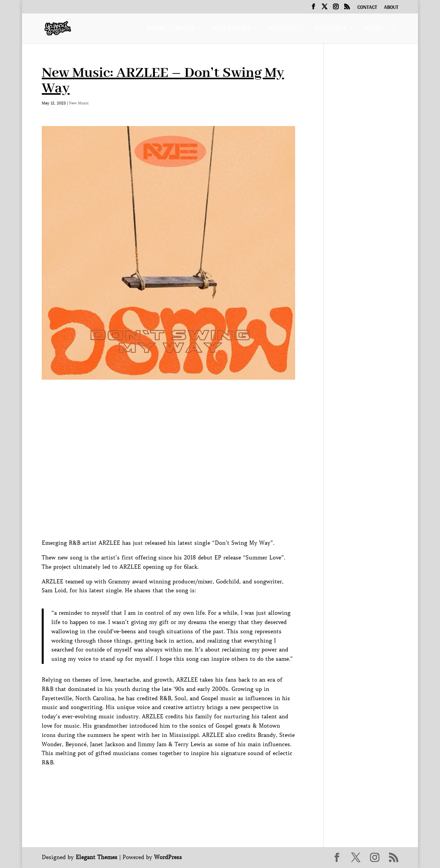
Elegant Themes (97, 857)
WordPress (168, 857)
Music (185, 30)
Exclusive (331, 30)
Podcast (283, 30)
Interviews (232, 30)
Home (156, 30)
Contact (367, 8)
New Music (79, 103)
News (374, 30)
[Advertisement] (182, 785)
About (391, 8)
